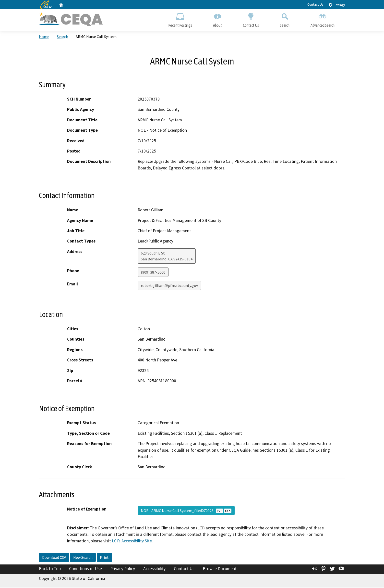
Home (44, 37)
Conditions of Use (85, 569)
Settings (337, 5)
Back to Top (50, 569)
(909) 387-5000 (153, 273)
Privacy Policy (123, 569)
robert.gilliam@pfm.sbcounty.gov (169, 286)
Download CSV (54, 558)
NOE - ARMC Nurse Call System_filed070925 (186, 511)
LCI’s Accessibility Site (132, 541)
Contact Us (315, 4)
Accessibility (154, 569)
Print (104, 558)
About (217, 19)
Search (285, 19)
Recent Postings (180, 19)
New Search (83, 558)
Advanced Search (323, 19)
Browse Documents (221, 569)
